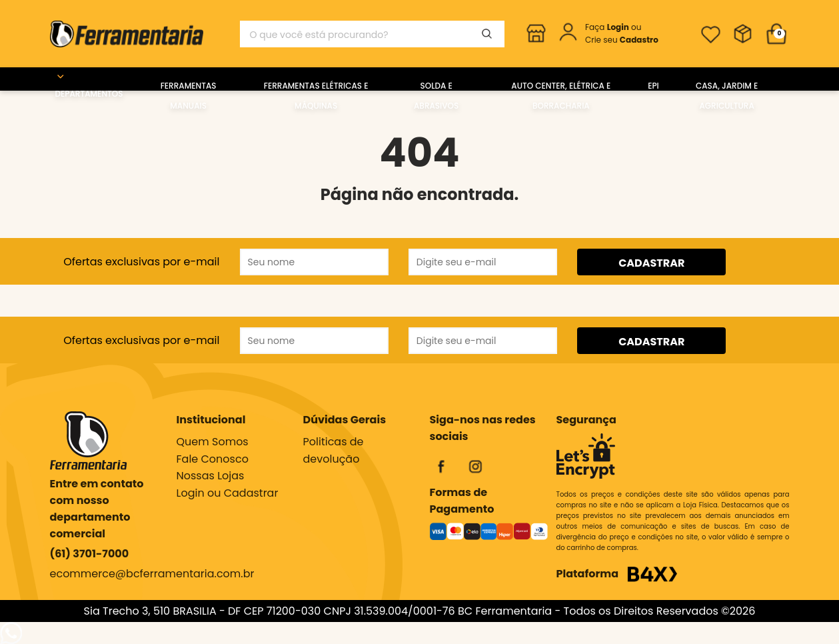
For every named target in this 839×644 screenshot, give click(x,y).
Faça (608, 27)
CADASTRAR (651, 263)
